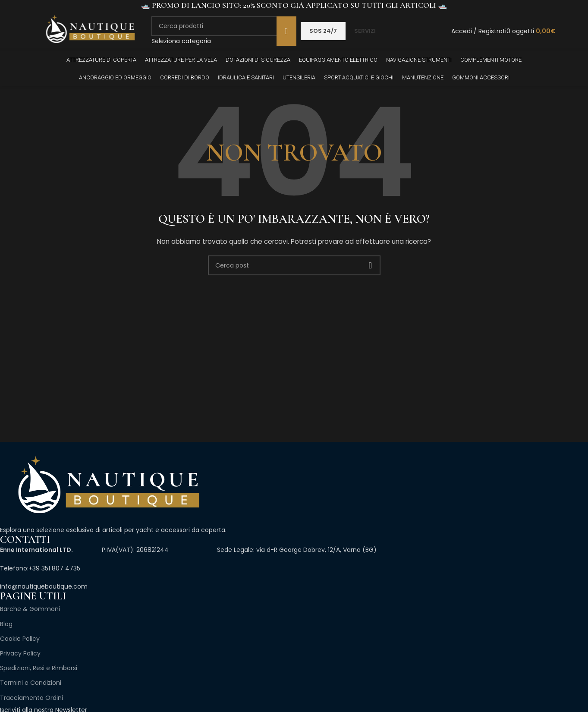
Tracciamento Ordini (31, 698)
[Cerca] (224, 26)
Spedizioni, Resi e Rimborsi (39, 668)
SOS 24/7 (323, 31)
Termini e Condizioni (31, 683)
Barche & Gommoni (30, 609)
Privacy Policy (20, 653)
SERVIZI (365, 31)
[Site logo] (90, 31)
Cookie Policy (20, 639)
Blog (6, 624)
